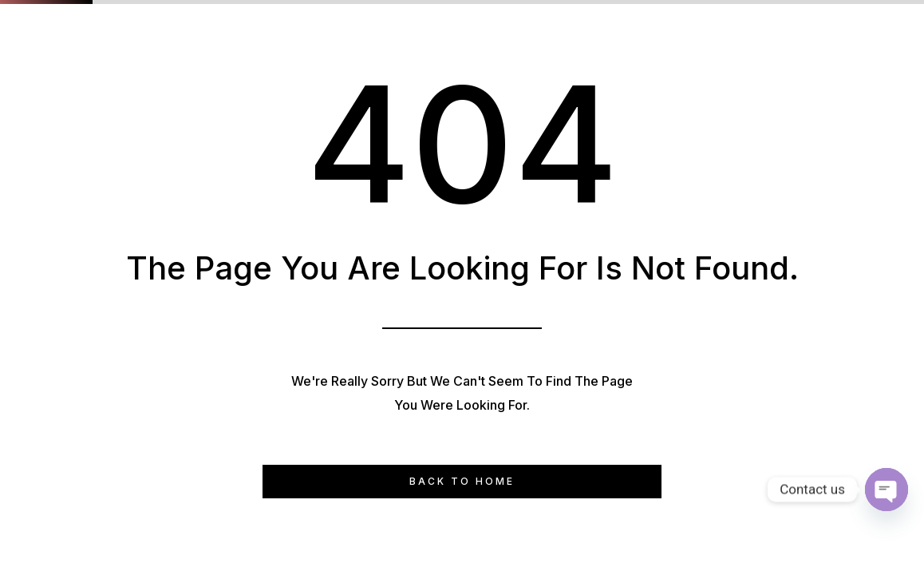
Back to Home (462, 481)
